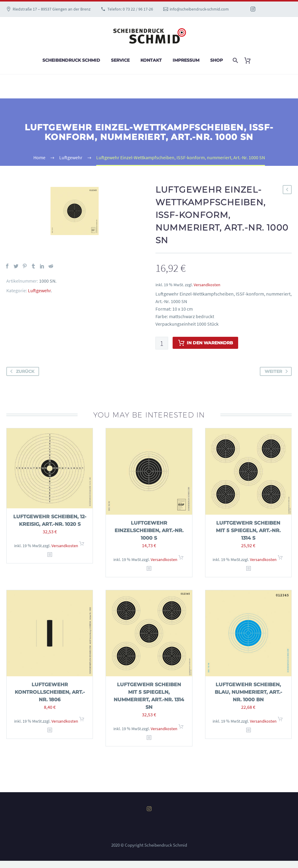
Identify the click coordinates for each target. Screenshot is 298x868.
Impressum (186, 60)
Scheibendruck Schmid (71, 60)
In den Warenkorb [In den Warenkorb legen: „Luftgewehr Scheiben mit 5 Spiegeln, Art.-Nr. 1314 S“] (280, 559)
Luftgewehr (39, 290)
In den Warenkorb (205, 343)
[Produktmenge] (162, 343)
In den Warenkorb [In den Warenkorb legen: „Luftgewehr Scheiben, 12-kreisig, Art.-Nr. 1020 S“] (82, 546)
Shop (217, 60)
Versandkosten (207, 285)
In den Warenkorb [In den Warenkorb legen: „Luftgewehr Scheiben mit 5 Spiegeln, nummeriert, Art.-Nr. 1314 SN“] (181, 728)
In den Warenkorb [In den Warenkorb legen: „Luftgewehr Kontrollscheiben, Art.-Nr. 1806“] (82, 721)
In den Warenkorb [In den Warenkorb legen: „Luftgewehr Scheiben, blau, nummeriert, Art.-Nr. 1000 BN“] (280, 721)
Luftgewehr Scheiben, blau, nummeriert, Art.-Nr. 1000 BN (248, 692)
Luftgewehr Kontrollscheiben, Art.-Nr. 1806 (50, 692)
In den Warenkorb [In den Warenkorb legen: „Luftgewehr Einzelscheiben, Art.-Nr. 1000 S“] (181, 559)
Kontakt (151, 60)
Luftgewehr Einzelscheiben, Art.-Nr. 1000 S (149, 530)
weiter (277, 371)
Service (120, 60)
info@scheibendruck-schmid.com (199, 9)
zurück (21, 371)
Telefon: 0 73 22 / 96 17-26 (130, 9)
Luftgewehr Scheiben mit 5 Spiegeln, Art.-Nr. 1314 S (248, 530)
